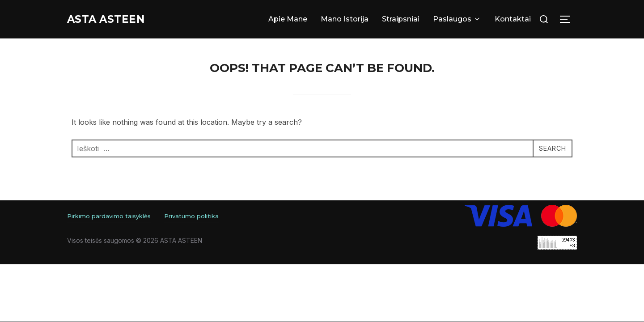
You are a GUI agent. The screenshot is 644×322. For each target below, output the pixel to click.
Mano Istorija (345, 19)
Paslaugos (457, 19)
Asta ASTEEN (112, 19)
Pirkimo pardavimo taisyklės (109, 216)
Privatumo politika (191, 216)
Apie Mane (288, 19)
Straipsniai (401, 19)
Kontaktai (513, 19)
